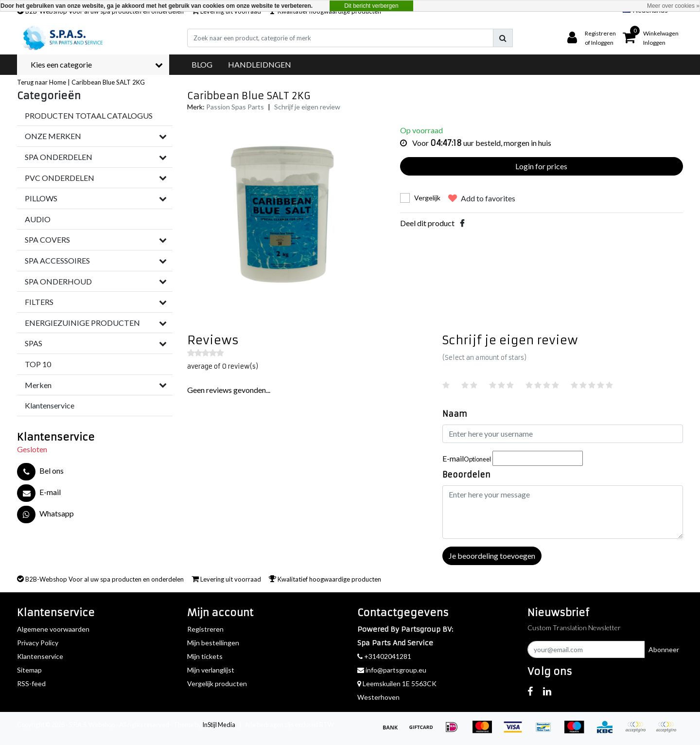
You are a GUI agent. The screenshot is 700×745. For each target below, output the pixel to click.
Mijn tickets (205, 656)
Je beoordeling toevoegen (492, 556)
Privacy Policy (38, 643)
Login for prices (541, 166)
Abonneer (664, 649)
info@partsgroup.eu (392, 670)
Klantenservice (40, 656)
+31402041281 (384, 656)
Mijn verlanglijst (211, 670)
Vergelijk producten (217, 683)
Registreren (205, 629)
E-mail (467, 458)
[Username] (563, 434)
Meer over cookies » (673, 6)
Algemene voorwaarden (53, 629)
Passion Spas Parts (235, 107)
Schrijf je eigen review (307, 107)
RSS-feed (31, 683)
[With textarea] (563, 512)
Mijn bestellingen (213, 643)
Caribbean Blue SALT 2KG (108, 82)
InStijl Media (219, 725)
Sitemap (29, 670)
